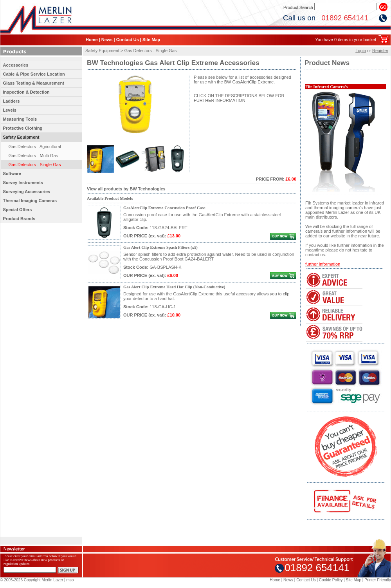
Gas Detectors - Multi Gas (33, 156)
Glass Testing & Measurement (34, 83)
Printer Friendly (378, 580)
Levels (10, 110)
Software (12, 174)
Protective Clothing (23, 128)
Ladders (12, 101)
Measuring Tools (20, 119)
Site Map (151, 40)
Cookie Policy (331, 580)
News (107, 40)
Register (380, 51)
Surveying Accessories (27, 192)
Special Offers (18, 210)
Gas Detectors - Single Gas (35, 165)
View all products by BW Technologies (126, 189)
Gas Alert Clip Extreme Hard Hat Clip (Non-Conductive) (174, 287)
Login (361, 51)
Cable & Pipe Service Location (34, 74)
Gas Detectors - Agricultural (35, 147)
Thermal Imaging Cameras (30, 201)
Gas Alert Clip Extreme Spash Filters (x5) (160, 247)
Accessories (16, 65)
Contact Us (128, 40)
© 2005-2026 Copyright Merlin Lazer (32, 580)
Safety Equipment (21, 137)
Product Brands (19, 219)
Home (92, 40)
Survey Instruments (23, 183)
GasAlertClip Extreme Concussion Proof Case (164, 208)
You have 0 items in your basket (346, 40)
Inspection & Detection (26, 92)
